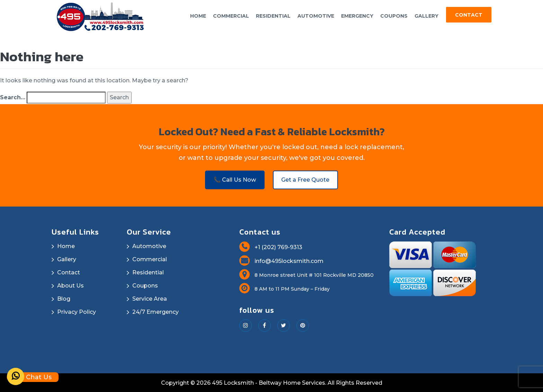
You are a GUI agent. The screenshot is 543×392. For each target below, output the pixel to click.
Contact (469, 15)
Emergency (357, 16)
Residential (273, 16)
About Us (70, 285)
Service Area (150, 298)
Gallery (426, 16)
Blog (64, 298)
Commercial (231, 16)
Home (198, 16)
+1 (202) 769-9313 (271, 247)
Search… (13, 96)
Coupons (394, 16)
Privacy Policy (77, 311)
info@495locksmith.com (281, 260)
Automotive (316, 16)
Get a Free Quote (306, 179)
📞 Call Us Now (234, 179)
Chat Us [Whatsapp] (29, 377)
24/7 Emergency (155, 311)
